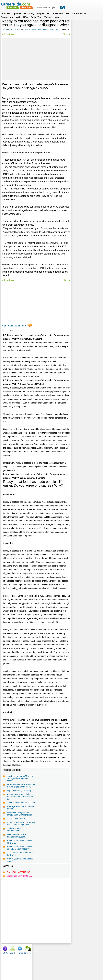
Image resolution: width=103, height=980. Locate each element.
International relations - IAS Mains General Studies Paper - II (86, 79)
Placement (58, 10)
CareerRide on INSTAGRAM (19, 893)
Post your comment (14, 339)
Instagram (83, 966)
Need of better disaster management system (17, 853)
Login (57, 14)
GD (49, 10)
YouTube (72, 966)
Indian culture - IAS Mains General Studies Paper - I (85, 103)
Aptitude (17, 10)
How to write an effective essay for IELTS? (21, 859)
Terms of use (50, 966)
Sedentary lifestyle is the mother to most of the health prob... (21, 803)
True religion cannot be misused (21, 820)
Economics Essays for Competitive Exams (83, 95)
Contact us (37, 966)
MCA (18, 14)
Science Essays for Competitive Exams (82, 88)
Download (97, 26)
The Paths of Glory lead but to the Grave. (20, 871)
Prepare (49, 4)
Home (16, 966)
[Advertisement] (36, 65)
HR (68, 10)
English (41, 10)
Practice (63, 4)
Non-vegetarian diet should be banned (20, 824)
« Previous (8, 40)
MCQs (75, 26)
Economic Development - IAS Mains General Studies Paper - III (86, 69)
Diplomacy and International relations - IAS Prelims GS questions (86, 112)
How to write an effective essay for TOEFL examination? (21, 865)
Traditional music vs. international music (16, 846)
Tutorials (89, 26)
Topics (4, 33)
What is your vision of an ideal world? (20, 877)
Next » (66, 40)
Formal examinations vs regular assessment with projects (21, 840)
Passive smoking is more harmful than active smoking (19, 831)
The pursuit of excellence (18, 835)
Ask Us (62, 966)
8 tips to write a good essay (19, 807)
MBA (25, 14)
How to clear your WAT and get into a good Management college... (21, 795)
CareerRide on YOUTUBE (18, 889)
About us (25, 966)
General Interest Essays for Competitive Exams (20, 35)
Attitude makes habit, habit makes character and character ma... (21, 814)
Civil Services (15, 33)
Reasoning (29, 10)
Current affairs (79, 10)
